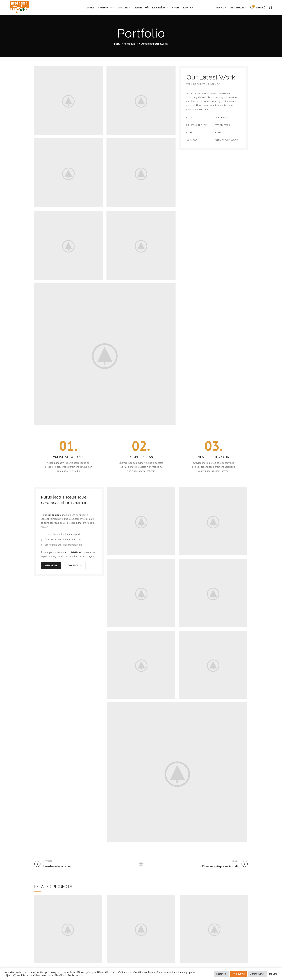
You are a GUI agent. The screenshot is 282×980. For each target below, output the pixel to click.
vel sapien (54, 515)
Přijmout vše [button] (239, 974)
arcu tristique (73, 552)
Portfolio (130, 44)
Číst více (273, 974)
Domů (117, 44)
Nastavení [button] (221, 974)
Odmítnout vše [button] (257, 974)
